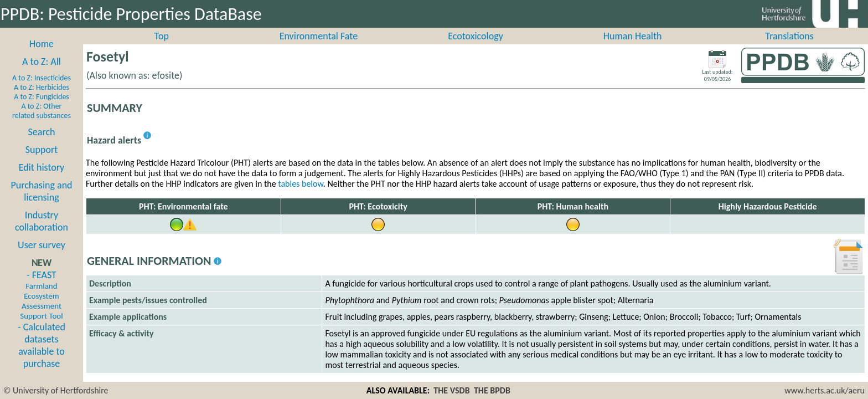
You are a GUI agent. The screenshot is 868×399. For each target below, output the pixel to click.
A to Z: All (42, 74)
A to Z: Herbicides (42, 99)
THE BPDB (492, 390)
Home (42, 56)
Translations (790, 48)
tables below (301, 196)
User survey (42, 257)
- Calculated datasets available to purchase (42, 357)
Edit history (42, 180)
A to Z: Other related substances (42, 123)
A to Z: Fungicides (42, 109)
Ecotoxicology (476, 48)
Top (162, 48)
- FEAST (41, 307)
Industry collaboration (42, 233)
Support (42, 162)
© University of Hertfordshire (56, 390)
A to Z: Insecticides (42, 90)
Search (42, 144)
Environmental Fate (319, 48)
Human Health (633, 48)
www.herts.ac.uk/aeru (825, 390)
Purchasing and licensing (41, 203)
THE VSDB (451, 390)
